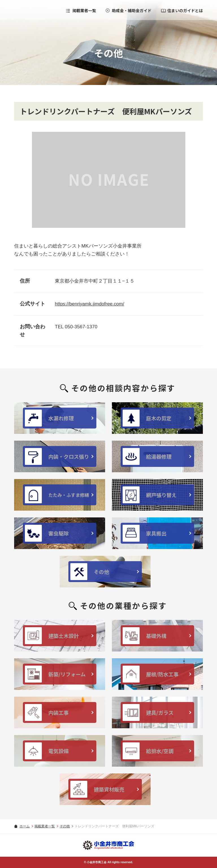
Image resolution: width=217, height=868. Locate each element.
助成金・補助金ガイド (132, 10)
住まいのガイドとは (185, 10)
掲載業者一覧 (84, 10)
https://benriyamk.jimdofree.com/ (90, 304)
